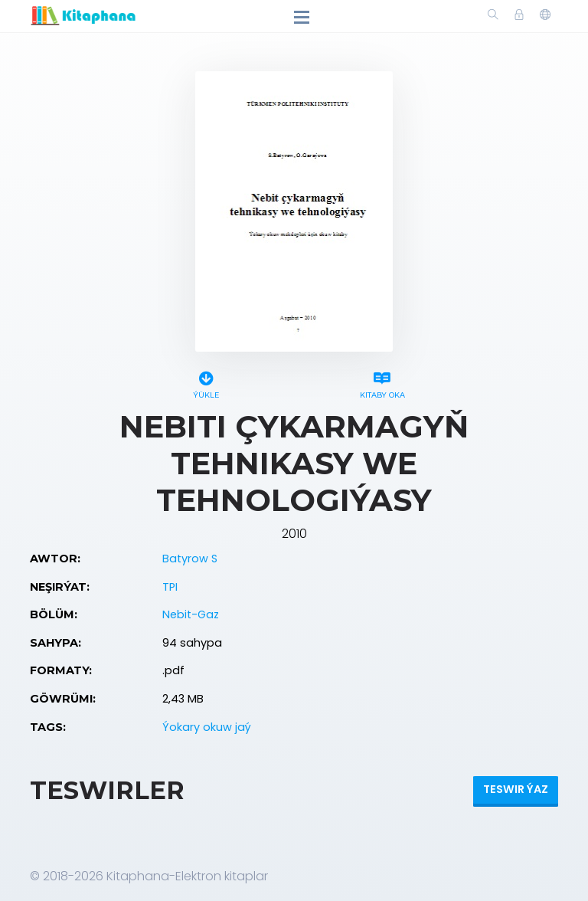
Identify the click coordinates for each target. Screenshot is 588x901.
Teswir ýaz (516, 789)
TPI (170, 587)
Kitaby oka (382, 383)
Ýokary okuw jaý (207, 727)
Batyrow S (190, 559)
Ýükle (206, 383)
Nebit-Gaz (191, 614)
